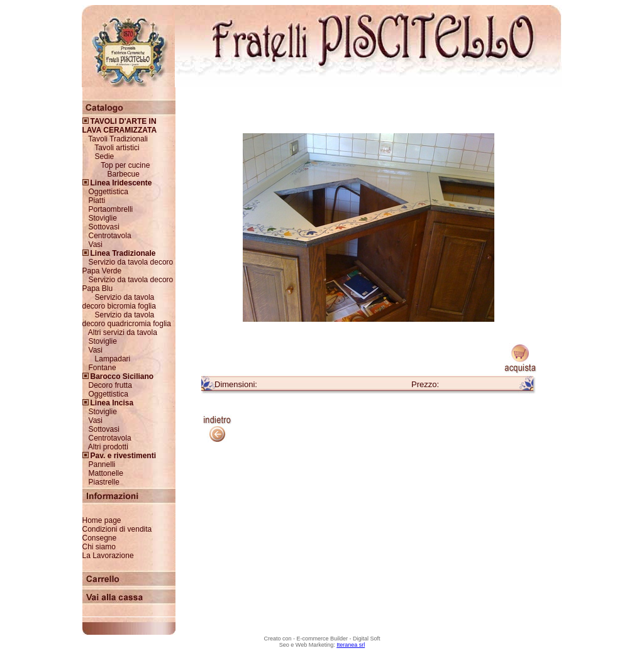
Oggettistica (108, 192)
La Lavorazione (108, 556)
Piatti (97, 200)
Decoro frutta (110, 385)
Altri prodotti (108, 447)
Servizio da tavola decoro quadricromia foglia (127, 319)
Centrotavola (110, 236)
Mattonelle (106, 473)
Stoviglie (103, 218)
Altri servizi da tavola (123, 332)
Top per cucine (125, 165)
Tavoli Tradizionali (118, 139)
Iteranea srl (351, 645)
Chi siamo (99, 547)
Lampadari (113, 359)
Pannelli (102, 464)
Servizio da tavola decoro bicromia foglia (119, 302)
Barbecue (124, 174)
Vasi (96, 244)
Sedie (105, 156)
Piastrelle (104, 482)
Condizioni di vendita (117, 529)
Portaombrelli (111, 209)
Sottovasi (104, 227)
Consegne (100, 538)
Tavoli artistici (117, 148)
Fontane (103, 368)
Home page (102, 520)
